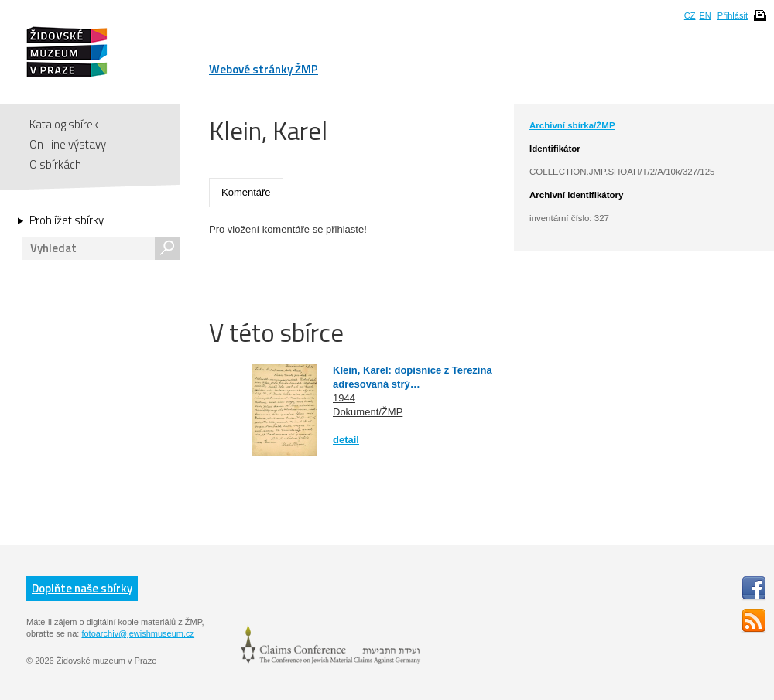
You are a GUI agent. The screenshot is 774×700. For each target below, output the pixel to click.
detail (346, 440)
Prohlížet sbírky (67, 220)
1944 (344, 398)
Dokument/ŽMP (368, 412)
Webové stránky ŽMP (264, 69)
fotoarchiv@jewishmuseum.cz (138, 633)
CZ (690, 15)
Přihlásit (733, 15)
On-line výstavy (68, 144)
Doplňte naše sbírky (82, 588)
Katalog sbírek (64, 124)
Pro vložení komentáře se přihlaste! (288, 229)
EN (705, 15)
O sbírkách (55, 164)
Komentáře (246, 192)
